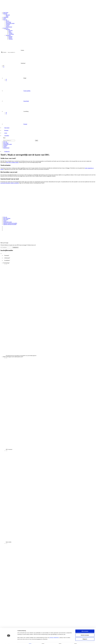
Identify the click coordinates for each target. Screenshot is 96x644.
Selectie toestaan (85, 632)
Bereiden (10, 37)
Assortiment (11, 34)
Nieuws (7, 21)
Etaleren (10, 38)
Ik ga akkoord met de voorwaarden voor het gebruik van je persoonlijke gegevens (21, 356)
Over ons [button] (5, 20)
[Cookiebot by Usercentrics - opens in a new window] (9, 641)
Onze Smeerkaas (7, 218)
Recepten (8, 15)
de (6, 113)
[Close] (1, 254)
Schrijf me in (16, 247)
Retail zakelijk (9, 542)
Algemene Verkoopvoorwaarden (10, 223)
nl (6, 79)
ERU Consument (9, 449)
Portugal (25, 124)
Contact (8, 26)
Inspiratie (8, 29)
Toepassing (8, 35)
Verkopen (11, 39)
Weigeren (85, 635)
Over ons (5, 217)
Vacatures (8, 24)
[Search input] (51, 52)
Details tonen (83, 641)
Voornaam (7, 255)
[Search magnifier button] (4, 52)
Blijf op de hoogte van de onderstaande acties (13, 357)
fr (6, 80)
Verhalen (10, 33)
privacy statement (54, 634)
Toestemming (6, 263)
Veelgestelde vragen (10, 23)
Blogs (7, 16)
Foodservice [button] (6, 28)
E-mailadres (7, 260)
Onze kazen (6, 12)
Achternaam (7, 258)
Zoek (37, 141)
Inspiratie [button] (5, 14)
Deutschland (26, 101)
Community (6, 17)
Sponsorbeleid (9, 27)
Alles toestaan (85, 628)
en (4, 67)
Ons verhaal (8, 22)
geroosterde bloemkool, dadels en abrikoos (10, 183)
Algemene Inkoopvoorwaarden (10, 224)
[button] (5, 136)
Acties (5, 18)
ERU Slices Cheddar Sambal (12, 162)
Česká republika (27, 91)
